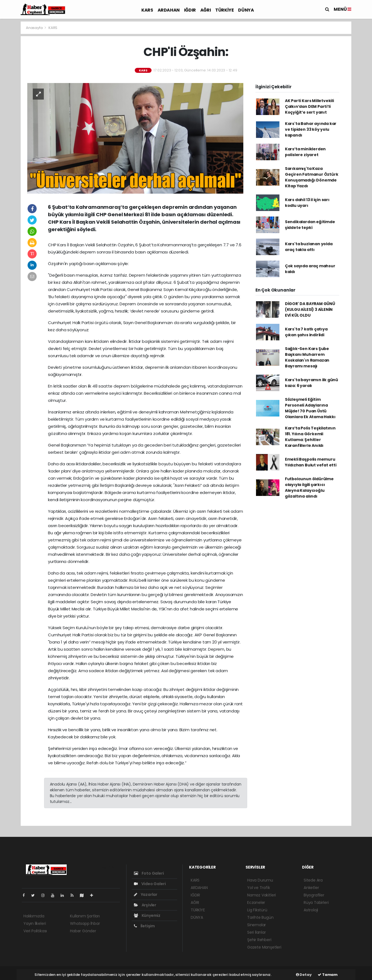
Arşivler (145, 905)
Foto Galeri (149, 873)
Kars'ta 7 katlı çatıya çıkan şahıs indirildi (306, 332)
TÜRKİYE (224, 10)
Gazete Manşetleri (264, 947)
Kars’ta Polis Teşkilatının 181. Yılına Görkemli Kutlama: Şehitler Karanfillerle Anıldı (310, 437)
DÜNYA (246, 10)
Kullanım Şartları (85, 916)
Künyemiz (147, 915)
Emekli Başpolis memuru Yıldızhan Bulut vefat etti (311, 462)
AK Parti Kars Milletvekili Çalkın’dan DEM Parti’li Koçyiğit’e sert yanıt (309, 106)
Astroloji (311, 910)
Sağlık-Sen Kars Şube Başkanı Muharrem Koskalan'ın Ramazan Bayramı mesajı (307, 357)
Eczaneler (256, 902)
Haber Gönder (83, 931)
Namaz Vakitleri (262, 895)
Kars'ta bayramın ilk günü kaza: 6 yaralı (312, 383)
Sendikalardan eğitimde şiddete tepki (310, 225)
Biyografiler (314, 895)
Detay (304, 975)
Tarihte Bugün (260, 917)
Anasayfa (35, 28)
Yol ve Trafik (259, 888)
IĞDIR (190, 10)
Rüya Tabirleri (316, 902)
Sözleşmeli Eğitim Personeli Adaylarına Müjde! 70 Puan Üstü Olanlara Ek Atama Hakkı (310, 408)
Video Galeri (150, 884)
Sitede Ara (313, 880)
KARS (147, 10)
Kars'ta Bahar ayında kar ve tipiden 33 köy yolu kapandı (311, 129)
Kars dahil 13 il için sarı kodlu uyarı (307, 203)
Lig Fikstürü (257, 910)
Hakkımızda (34, 916)
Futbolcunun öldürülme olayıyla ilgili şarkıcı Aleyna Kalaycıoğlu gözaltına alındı (309, 488)
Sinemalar (257, 925)
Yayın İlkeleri (35, 923)
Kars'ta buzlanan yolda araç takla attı (309, 247)
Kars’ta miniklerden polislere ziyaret (305, 152)
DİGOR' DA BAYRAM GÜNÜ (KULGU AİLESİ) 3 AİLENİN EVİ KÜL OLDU (310, 309)
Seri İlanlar (257, 932)
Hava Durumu (260, 880)
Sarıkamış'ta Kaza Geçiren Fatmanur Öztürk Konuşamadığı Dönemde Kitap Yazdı (312, 177)
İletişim (144, 926)
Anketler (311, 888)
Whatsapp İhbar (85, 923)
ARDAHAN (169, 10)
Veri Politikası (35, 931)
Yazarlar (146, 894)
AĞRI (206, 10)
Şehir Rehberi (259, 940)
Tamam (328, 975)
